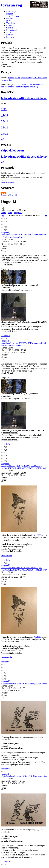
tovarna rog (11, 5)
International (12, 30)
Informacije (11, 11)
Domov (4, 195)
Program (10, 14)
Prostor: (5, 246)
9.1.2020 (37, 535)
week (10, 213)
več (2, 139)
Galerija (10, 28)
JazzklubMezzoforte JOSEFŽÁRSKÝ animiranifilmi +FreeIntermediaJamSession (24, 236)
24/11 (5, 133)
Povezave (10, 37)
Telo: (4, 251)
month (4, 213)
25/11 (5, 127)
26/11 (5, 121)
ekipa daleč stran (12, 150)
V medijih (10, 23)
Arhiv (9, 32)
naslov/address (8, 182)
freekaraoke (7, 556)
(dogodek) (6, 232)
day (15, 213)
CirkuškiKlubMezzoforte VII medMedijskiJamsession (24, 683)
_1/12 (5, 115)
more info (6, 336)
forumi (9, 25)
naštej (21, 213)
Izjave (9, 21)
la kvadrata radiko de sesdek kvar (24, 98)
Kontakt (10, 35)
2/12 (4, 109)
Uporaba (15, 16)
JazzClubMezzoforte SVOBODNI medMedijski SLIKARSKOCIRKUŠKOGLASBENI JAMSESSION (24, 467)
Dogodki (13, 195)
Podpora (10, 18)
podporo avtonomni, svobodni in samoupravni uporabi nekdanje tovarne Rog (22, 86)
